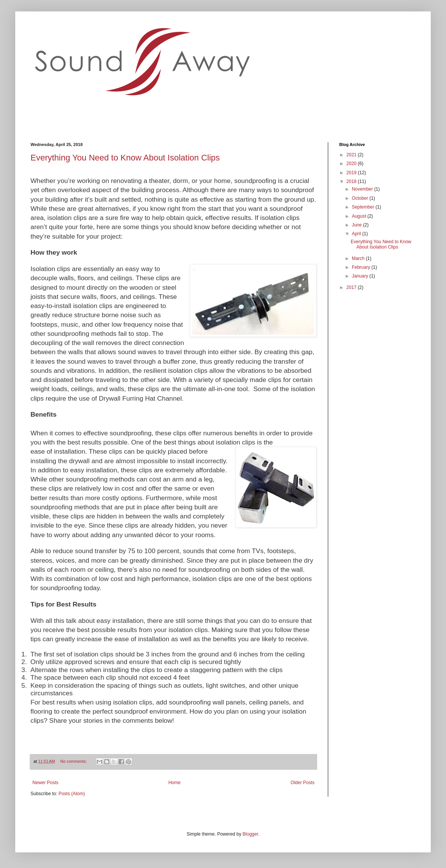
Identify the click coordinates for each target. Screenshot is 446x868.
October (361, 198)
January (361, 276)
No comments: (74, 761)
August (360, 216)
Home (175, 783)
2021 (352, 155)
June (357, 225)
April (357, 234)
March (359, 258)
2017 (352, 287)
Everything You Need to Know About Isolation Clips (125, 158)
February (362, 267)
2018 (352, 181)
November (363, 189)
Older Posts (302, 783)
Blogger (250, 834)
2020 (352, 164)
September (364, 207)
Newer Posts (45, 783)
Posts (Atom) (71, 794)
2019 (352, 173)
